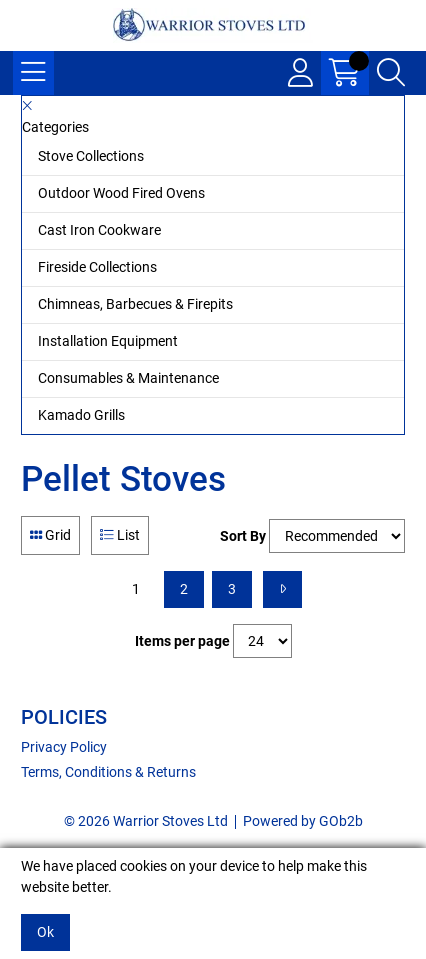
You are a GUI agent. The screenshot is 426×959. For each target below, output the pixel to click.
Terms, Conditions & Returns (108, 772)
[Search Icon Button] (391, 73)
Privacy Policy (64, 747)
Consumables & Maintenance (128, 378)
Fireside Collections (97, 267)
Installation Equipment (108, 341)
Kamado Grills (81, 415)
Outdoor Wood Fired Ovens (121, 193)
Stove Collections (91, 156)
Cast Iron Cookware (99, 230)
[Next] (282, 589)
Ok (45, 932)
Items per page (182, 641)
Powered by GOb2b (303, 821)
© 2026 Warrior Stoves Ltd (146, 821)
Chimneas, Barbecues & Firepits (135, 304)
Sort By (243, 536)
